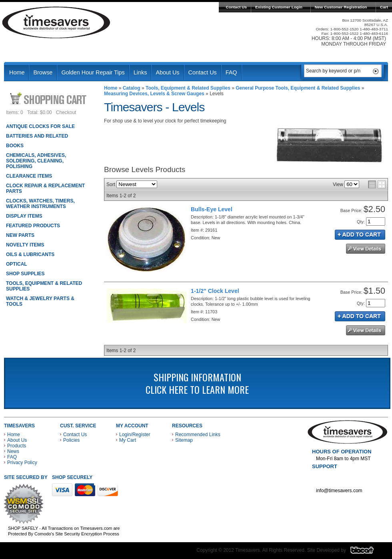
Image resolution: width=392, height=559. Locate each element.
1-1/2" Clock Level (215, 291)
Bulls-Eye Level (212, 209)
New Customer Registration (341, 7)
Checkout (66, 112)
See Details (366, 249)
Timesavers (56, 22)
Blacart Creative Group (367, 552)
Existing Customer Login (279, 7)
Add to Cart (360, 235)
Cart (384, 7)
